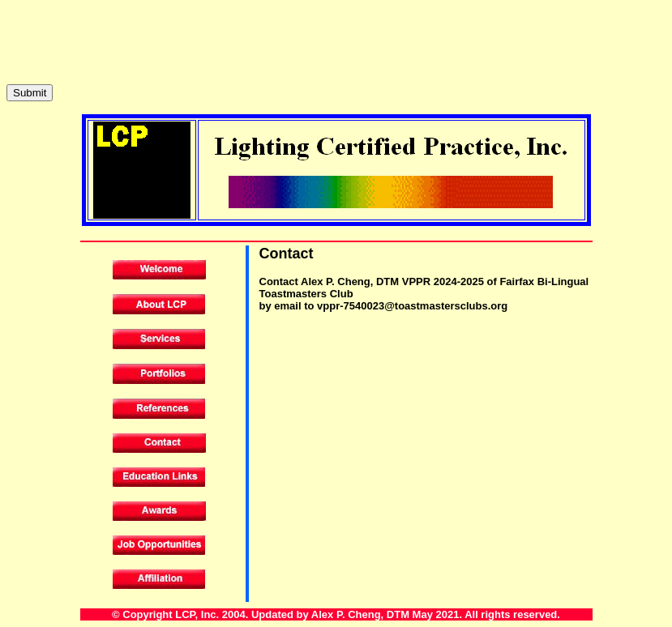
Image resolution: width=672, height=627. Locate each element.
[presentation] (130, 38)
